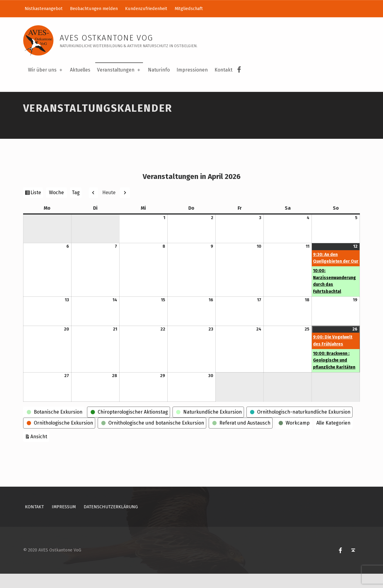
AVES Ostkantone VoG (106, 38)
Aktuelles (80, 70)
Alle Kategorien (333, 437)
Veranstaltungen (119, 70)
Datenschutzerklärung (111, 521)
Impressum (64, 521)
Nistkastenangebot (44, 9)
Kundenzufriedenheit (146, 9)
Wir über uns (46, 70)
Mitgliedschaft (189, 9)
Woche (56, 207)
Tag (76, 207)
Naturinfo (159, 70)
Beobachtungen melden (94, 9)
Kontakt (223, 70)
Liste (37, 207)
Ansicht (40, 450)
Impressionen (192, 70)
